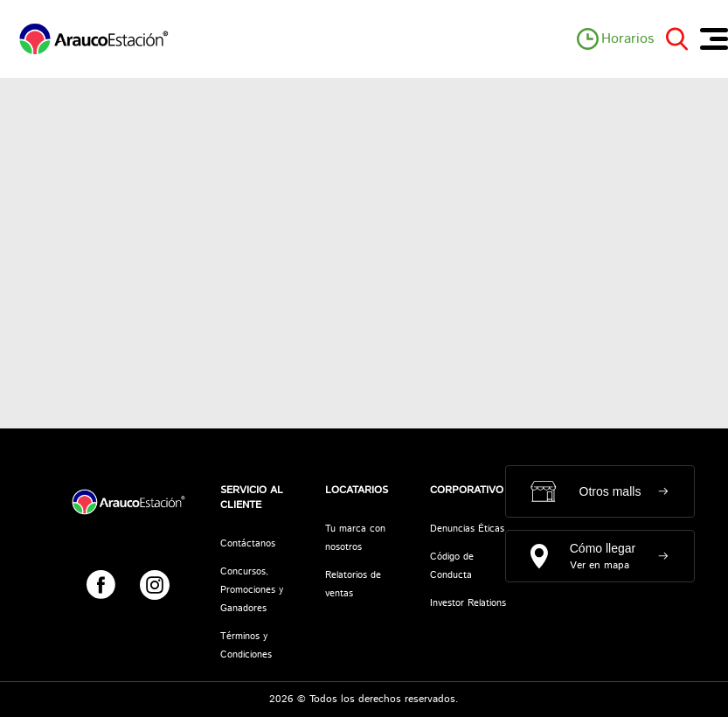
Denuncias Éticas (467, 529)
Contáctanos (248, 544)
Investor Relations (468, 603)
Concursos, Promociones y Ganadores (252, 590)
